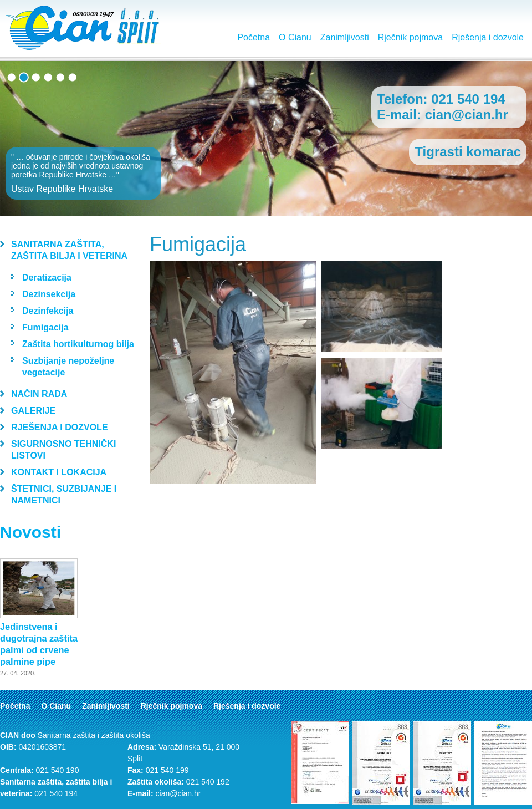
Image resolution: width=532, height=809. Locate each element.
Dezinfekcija (48, 311)
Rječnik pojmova (410, 37)
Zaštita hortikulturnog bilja (78, 344)
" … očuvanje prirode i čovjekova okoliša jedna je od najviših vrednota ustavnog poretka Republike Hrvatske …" (83, 173)
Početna (254, 37)
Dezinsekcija (49, 294)
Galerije (33, 411)
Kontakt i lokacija (59, 472)
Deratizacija (47, 278)
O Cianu (295, 37)
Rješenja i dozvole (488, 37)
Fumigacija (45, 327)
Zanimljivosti (345, 37)
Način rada (39, 394)
